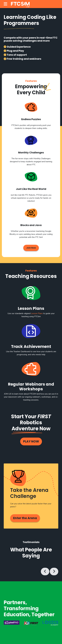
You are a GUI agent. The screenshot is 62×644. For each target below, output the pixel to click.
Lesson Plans (37, 313)
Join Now (31, 248)
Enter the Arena (25, 518)
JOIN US (8, 394)
